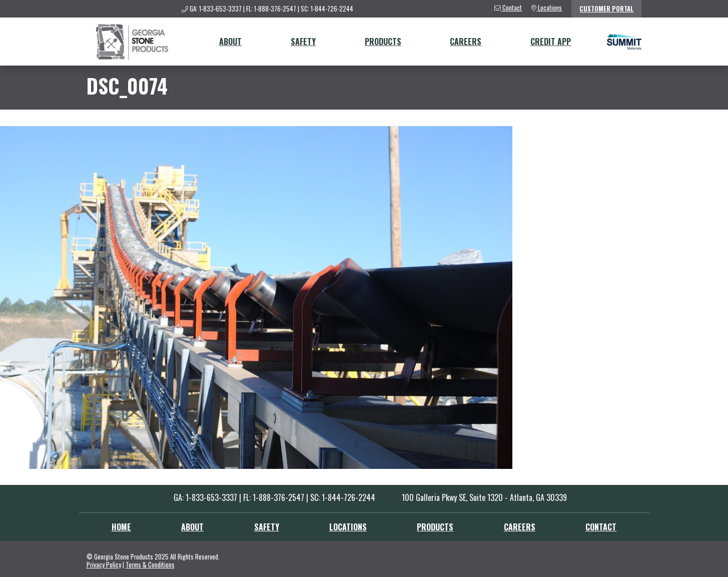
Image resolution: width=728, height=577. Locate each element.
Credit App (551, 42)
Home (121, 527)
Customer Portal (606, 9)
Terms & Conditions (150, 565)
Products (383, 42)
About (230, 42)
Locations (348, 527)
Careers (466, 42)
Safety (303, 42)
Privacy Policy (104, 565)
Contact (601, 527)
